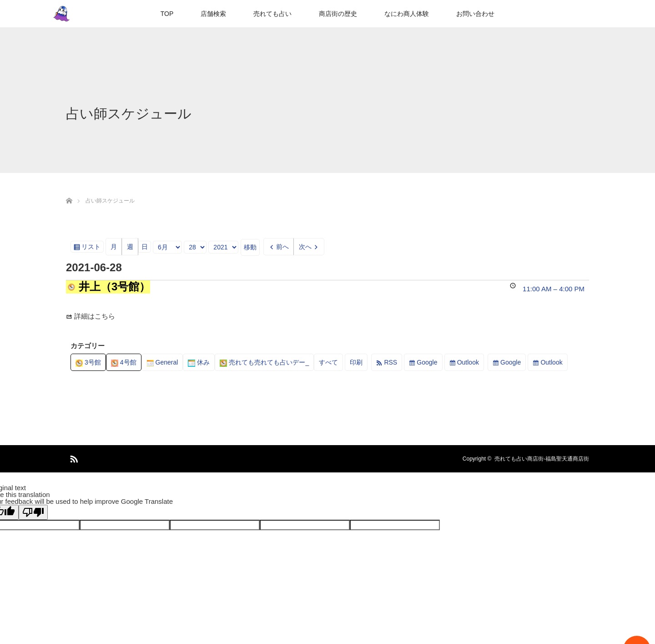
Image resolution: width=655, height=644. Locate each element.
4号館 (124, 362)
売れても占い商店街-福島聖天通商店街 (542, 459)
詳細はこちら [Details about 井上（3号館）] (95, 316)
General (162, 362)
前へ (282, 247)
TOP (167, 14)
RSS (390, 362)
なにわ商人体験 (407, 14)
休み (199, 362)
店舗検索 (213, 14)
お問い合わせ (475, 14)
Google (427, 362)
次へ (305, 247)
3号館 (88, 362)
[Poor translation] (33, 512)
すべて (328, 362)
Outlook (468, 362)
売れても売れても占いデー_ (264, 362)
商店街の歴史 (338, 14)
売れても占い (272, 14)
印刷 (359, 364)
